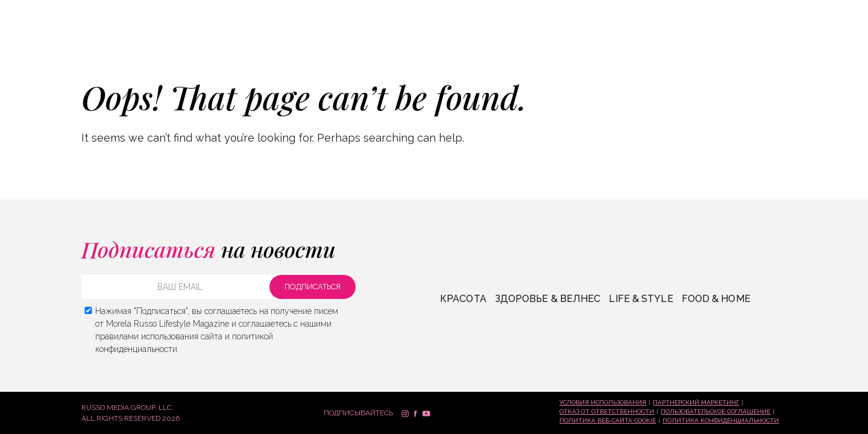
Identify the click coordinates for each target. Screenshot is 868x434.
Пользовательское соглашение (715, 411)
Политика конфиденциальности (721, 420)
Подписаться (780, 46)
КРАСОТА (38, 46)
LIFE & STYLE (641, 299)
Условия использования (603, 402)
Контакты (694, 47)
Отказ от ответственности (607, 411)
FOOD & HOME (716, 299)
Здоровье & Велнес (548, 299)
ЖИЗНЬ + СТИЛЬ (210, 46)
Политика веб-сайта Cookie (608, 420)
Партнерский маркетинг (696, 402)
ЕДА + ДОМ (281, 46)
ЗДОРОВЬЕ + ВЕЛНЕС (116, 46)
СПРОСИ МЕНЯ (626, 47)
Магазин (563, 47)
